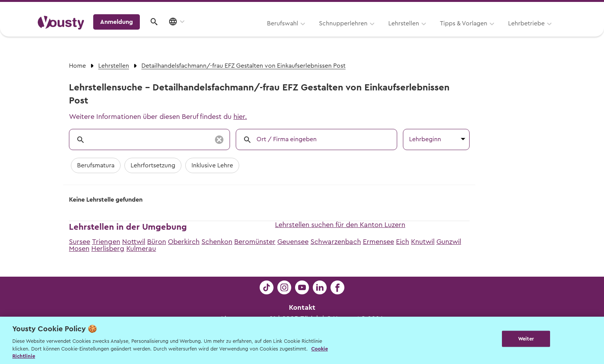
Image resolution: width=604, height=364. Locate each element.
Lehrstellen (306, 33)
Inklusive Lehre (212, 165)
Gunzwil (449, 242)
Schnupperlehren (245, 33)
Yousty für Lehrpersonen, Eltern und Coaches (423, 8)
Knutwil (423, 242)
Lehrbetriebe (429, 33)
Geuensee (293, 242)
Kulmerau (141, 249)
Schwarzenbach (336, 242)
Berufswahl (185, 33)
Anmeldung (499, 33)
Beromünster (255, 242)
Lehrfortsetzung (153, 165)
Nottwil (134, 242)
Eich (403, 242)
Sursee (80, 242)
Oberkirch (184, 242)
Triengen (106, 242)
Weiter (526, 340)
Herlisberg (108, 249)
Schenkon (217, 242)
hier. (240, 117)
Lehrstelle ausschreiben (533, 8)
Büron (157, 242)
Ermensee (378, 242)
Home (77, 66)
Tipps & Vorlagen (366, 33)
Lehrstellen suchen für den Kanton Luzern (340, 225)
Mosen (79, 249)
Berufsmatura (96, 165)
